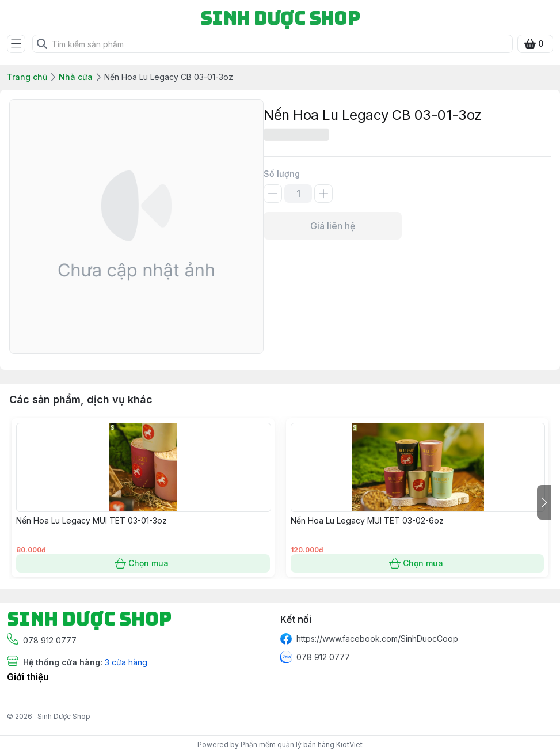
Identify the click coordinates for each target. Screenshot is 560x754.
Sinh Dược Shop (64, 716)
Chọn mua (143, 563)
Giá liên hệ (333, 226)
